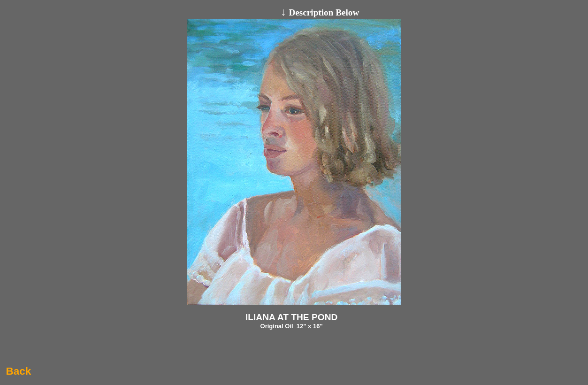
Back (18, 371)
